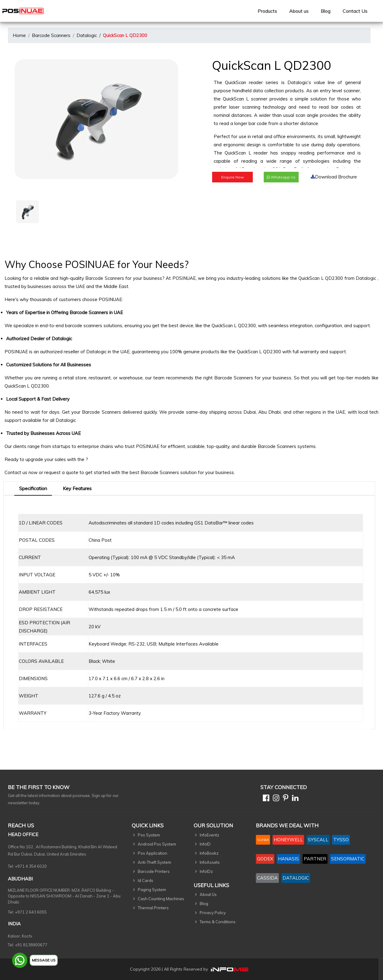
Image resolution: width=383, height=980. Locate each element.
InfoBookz (209, 853)
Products (267, 11)
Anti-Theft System (154, 862)
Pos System (149, 835)
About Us (208, 894)
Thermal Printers (153, 908)
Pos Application (153, 853)
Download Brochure (334, 177)
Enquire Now (232, 177)
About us (299, 11)
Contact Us (355, 11)
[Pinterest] (284, 799)
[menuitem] (267, 11)
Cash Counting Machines (161, 899)
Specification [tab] (33, 488)
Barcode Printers (154, 871)
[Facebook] (265, 799)
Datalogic (87, 35)
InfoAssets (210, 862)
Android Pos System (157, 844)
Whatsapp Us (281, 177)
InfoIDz (206, 871)
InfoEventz (209, 835)
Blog (326, 11)
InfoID (205, 844)
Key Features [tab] (77, 488)
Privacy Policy (213, 913)
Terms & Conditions (218, 922)
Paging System (152, 890)
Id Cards (146, 880)
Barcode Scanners (51, 35)
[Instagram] (275, 799)
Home (19, 35)
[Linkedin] (294, 799)
